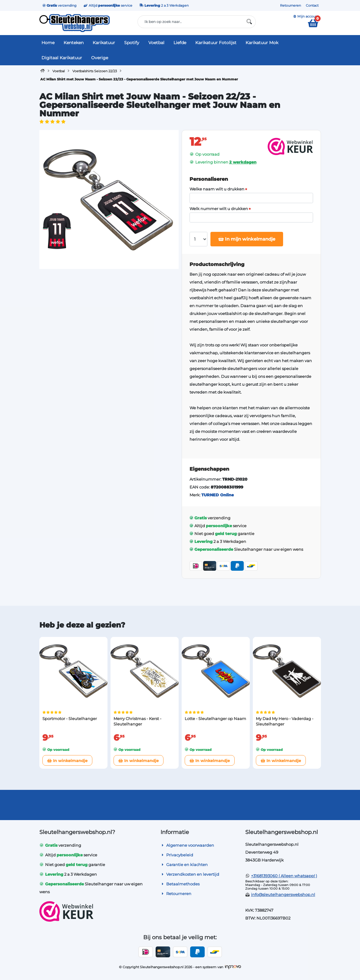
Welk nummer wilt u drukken (219, 209)
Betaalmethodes (180, 884)
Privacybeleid (177, 855)
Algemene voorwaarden (187, 845)
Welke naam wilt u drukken (217, 189)
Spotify (132, 43)
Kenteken (74, 43)
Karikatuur (104, 43)
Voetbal (156, 43)
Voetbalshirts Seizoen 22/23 (95, 71)
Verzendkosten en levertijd (190, 874)
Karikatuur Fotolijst (216, 43)
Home (48, 43)
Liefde (180, 43)
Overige (100, 58)
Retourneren (291, 5)
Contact (312, 5)
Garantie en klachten (184, 865)
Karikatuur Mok (262, 43)
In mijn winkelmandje (247, 239)
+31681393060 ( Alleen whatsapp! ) (284, 876)
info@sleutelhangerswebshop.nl (283, 894)
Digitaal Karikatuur (62, 58)
